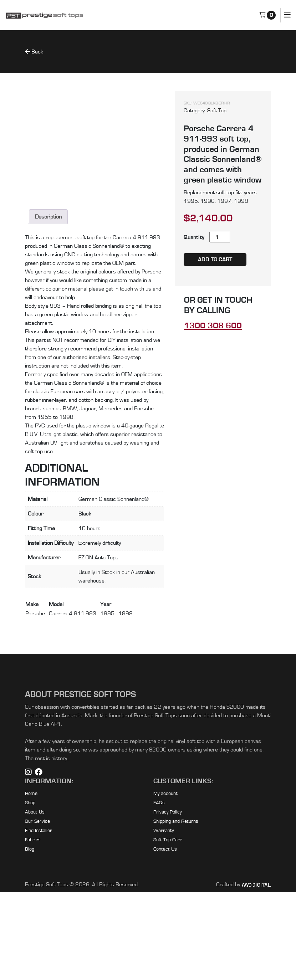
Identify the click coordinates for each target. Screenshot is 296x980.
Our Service (37, 909)
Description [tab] (48, 304)
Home (31, 881)
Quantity (194, 237)
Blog (30, 937)
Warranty (164, 918)
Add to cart (215, 260)
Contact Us (165, 937)
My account (165, 881)
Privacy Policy (167, 900)
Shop (30, 891)
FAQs (159, 891)
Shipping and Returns (176, 909)
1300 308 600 (213, 326)
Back (34, 52)
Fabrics (33, 928)
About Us (35, 900)
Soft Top (217, 111)
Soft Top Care (168, 928)
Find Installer (39, 918)
